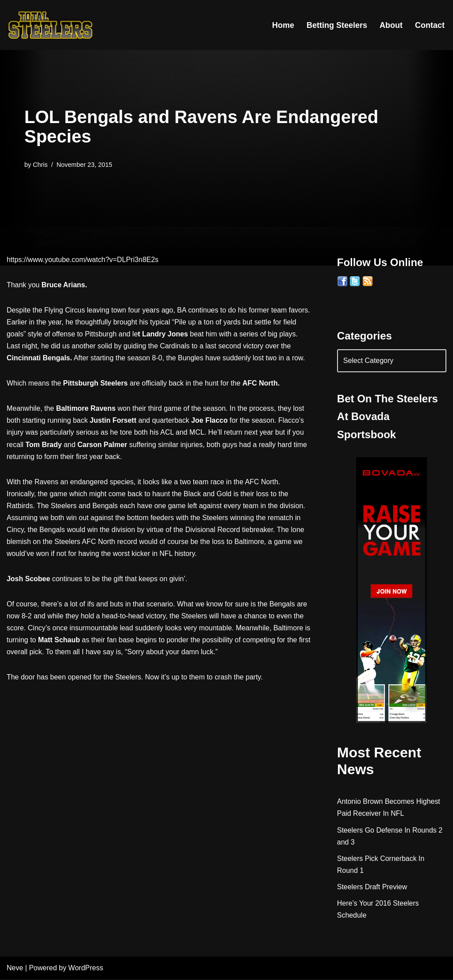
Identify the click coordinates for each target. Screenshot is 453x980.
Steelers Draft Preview (372, 888)
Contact (430, 25)
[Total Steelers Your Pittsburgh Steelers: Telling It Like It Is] (51, 25)
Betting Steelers (337, 25)
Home (283, 25)
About (391, 25)
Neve (15, 969)
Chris (40, 165)
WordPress (86, 969)
